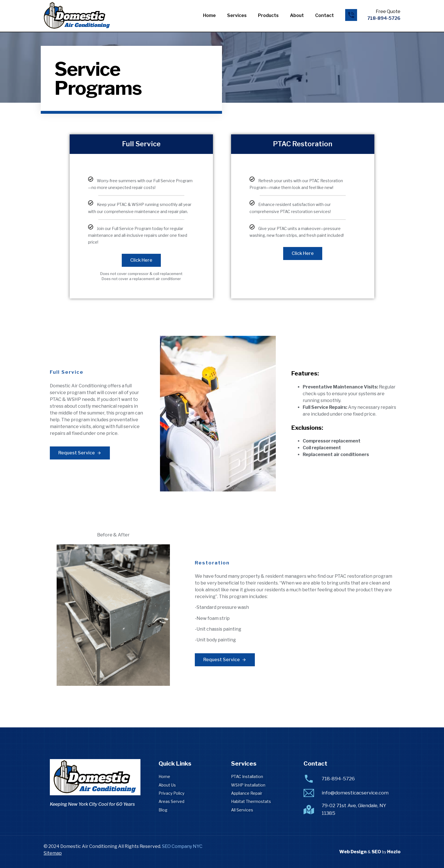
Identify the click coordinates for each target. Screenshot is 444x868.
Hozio (394, 852)
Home (209, 15)
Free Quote (388, 11)
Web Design (353, 852)
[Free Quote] (351, 15)
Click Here (141, 260)
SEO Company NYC (182, 846)
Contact (325, 15)
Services (237, 15)
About (297, 15)
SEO (376, 852)
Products (268, 15)
